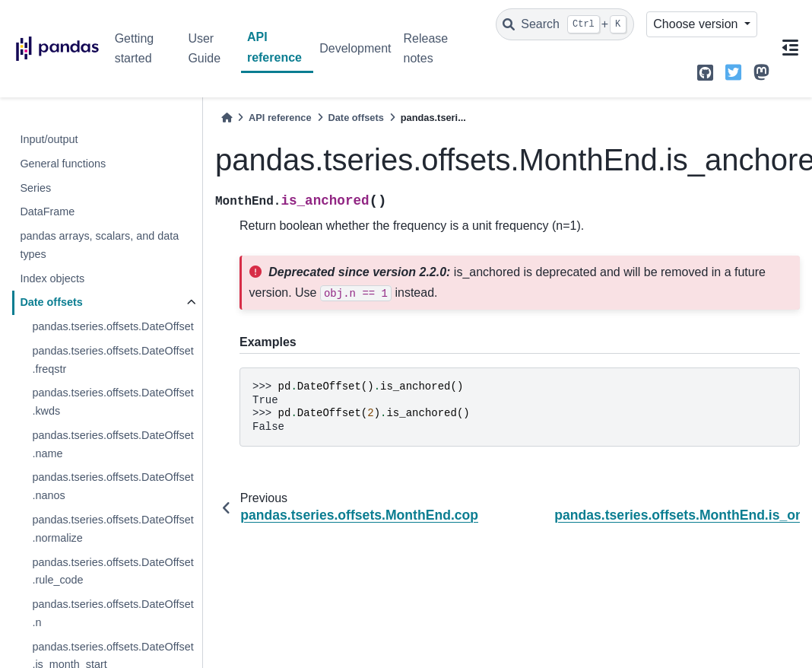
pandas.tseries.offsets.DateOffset (113, 326)
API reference (274, 47)
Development (355, 48)
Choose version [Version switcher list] (697, 24)
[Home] (227, 118)
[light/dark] (764, 24)
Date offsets (51, 302)
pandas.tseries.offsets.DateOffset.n (113, 613)
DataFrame (47, 212)
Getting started (135, 48)
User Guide (204, 48)
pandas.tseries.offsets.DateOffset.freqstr (113, 360)
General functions (63, 164)
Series (35, 188)
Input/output (49, 139)
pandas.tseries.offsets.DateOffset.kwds (113, 402)
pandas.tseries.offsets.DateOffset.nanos (113, 486)
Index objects (52, 278)
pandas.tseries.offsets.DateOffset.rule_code (113, 571)
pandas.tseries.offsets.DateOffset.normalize (113, 529)
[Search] (565, 24)
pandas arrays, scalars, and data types (99, 245)
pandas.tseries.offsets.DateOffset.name (113, 444)
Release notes (426, 48)
